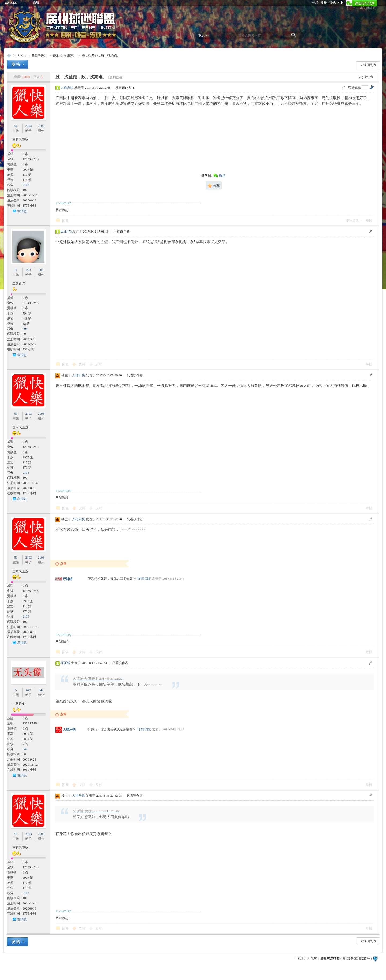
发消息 (22, 211)
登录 (315, 3)
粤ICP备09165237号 (356, 959)
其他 (332, 3)
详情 (141, 579)
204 (28, 270)
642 (28, 690)
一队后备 (19, 704)
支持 (82, 364)
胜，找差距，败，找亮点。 (101, 55)
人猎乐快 (67, 88)
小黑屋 (312, 959)
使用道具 (352, 220)
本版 (201, 35)
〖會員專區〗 (38, 55)
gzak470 (66, 231)
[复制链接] (116, 77)
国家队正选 (20, 140)
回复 (65, 220)
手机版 (299, 959)
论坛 (36, 3)
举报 (369, 220)
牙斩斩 (68, 579)
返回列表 (370, 65)
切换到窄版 (341, 2)
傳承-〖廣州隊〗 (65, 55)
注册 (324, 3)
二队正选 (19, 283)
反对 (99, 364)
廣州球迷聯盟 (9, 56)
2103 (28, 126)
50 (16, 126)
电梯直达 (355, 87)
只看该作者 (123, 88)
